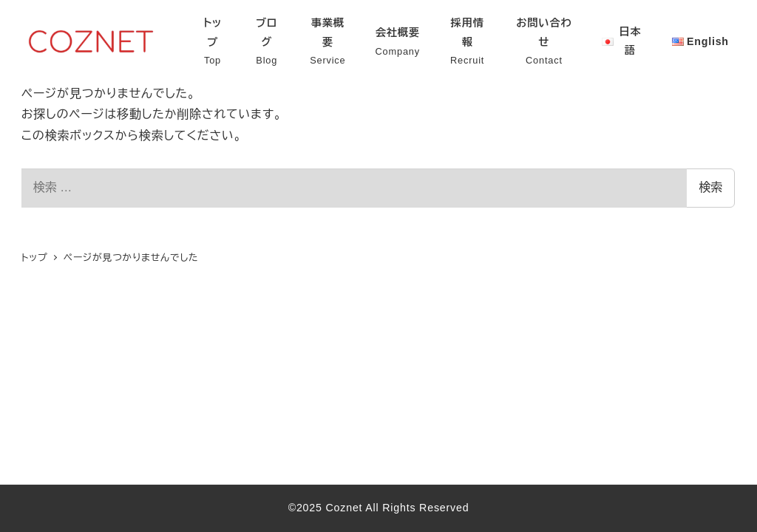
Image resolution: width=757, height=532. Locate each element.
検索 (710, 187)
